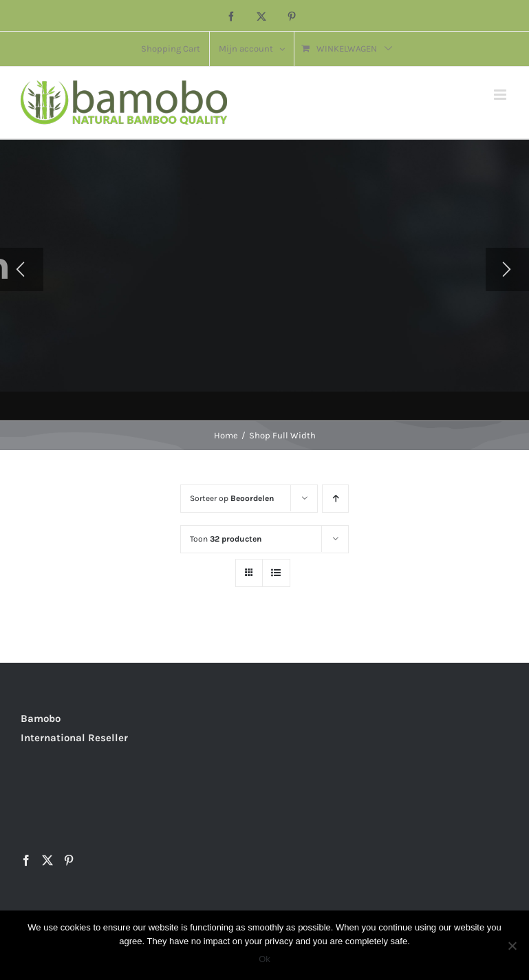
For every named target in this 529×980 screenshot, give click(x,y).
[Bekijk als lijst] (276, 573)
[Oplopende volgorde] (335, 499)
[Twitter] (47, 860)
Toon (226, 539)
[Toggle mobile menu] (501, 95)
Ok (264, 959)
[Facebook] (26, 860)
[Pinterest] (69, 860)
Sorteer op (232, 498)
